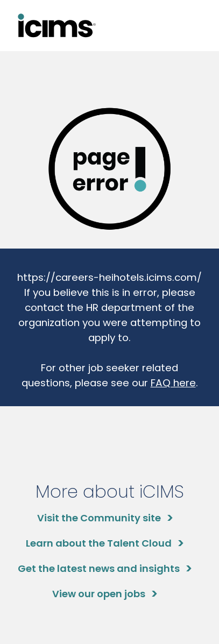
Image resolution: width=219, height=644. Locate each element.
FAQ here (173, 383)
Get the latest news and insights (99, 568)
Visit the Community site (99, 518)
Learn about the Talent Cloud (99, 543)
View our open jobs (99, 594)
